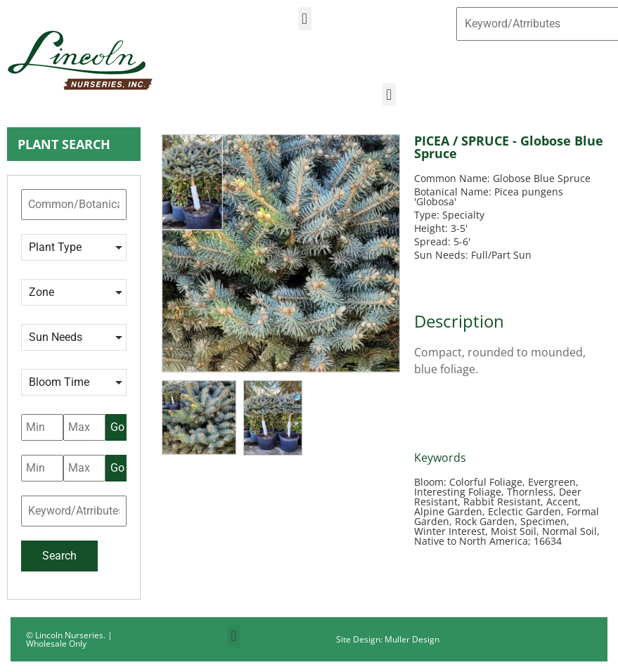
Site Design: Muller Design (388, 639)
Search (59, 556)
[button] (305, 19)
